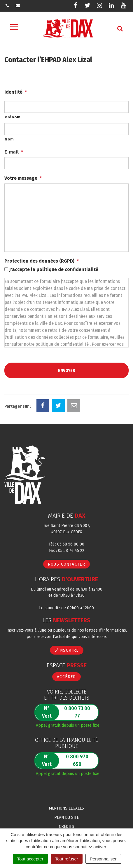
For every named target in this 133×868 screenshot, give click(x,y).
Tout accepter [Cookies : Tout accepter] (30, 859)
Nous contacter (67, 564)
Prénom (13, 117)
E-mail (14, 152)
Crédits (66, 826)
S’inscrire (67, 650)
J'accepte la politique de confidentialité (54, 269)
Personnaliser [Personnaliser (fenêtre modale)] (103, 859)
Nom (9, 139)
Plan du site (66, 817)
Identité (16, 92)
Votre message (23, 178)
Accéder (66, 677)
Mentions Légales (66, 808)
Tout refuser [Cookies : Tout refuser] (67, 859)
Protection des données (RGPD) (42, 261)
